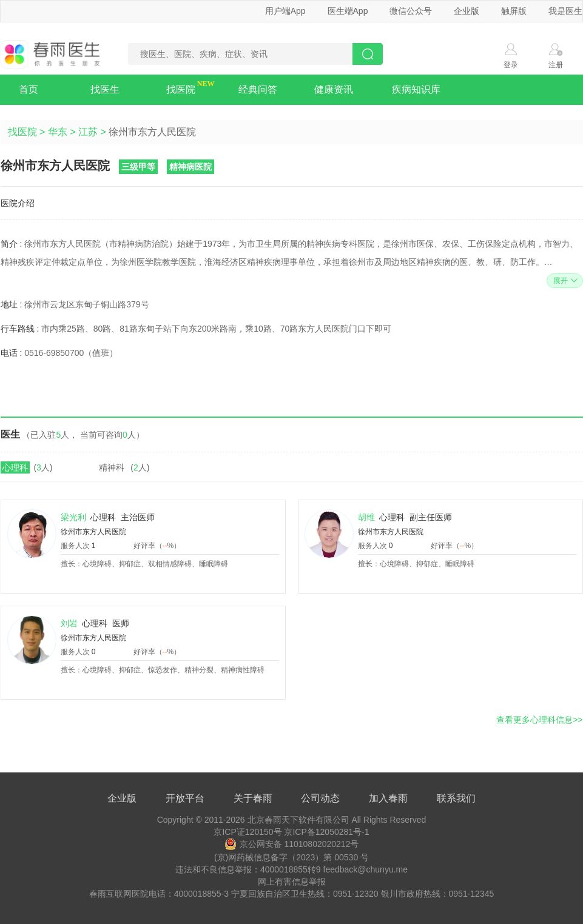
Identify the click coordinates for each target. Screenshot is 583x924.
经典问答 (258, 89)
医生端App (348, 11)
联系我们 (456, 798)
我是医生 (565, 11)
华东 (58, 132)
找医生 (105, 89)
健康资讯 (334, 89)
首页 (29, 89)
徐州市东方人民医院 (93, 532)
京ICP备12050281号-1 (326, 832)
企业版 (467, 11)
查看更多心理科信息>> (539, 720)
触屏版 (514, 11)
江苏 (88, 132)
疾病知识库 (416, 89)
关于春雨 (253, 798)
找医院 (181, 89)
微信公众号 (411, 11)
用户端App (285, 11)
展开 (564, 281)
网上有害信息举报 (292, 882)
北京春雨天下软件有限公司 (298, 820)
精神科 (112, 467)
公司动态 (320, 798)
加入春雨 (388, 798)
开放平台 (185, 798)
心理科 (15, 467)
